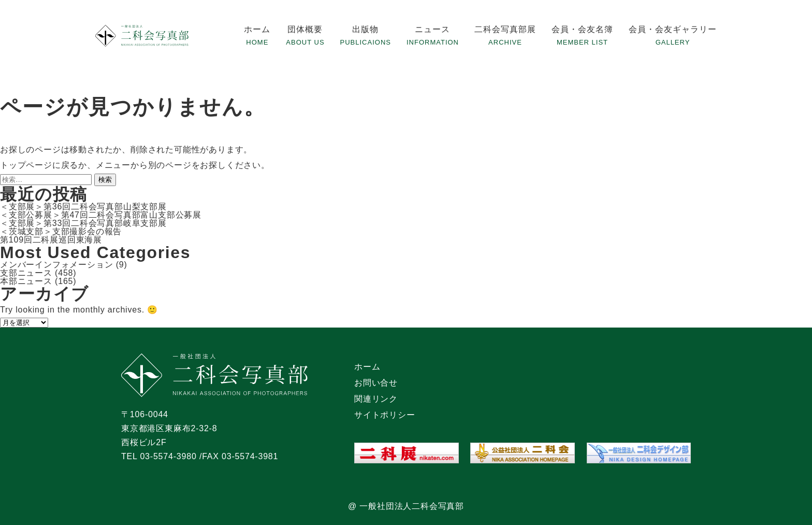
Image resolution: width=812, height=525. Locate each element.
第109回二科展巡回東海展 (51, 240)
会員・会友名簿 (582, 30)
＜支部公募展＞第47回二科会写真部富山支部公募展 (101, 215)
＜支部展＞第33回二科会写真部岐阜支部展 (83, 223)
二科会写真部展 (505, 30)
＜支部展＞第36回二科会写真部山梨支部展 (83, 207)
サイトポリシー (385, 415)
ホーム (257, 30)
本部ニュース (26, 281)
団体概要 (305, 30)
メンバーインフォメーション (56, 265)
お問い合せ (376, 383)
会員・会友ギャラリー (673, 30)
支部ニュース (26, 273)
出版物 (365, 30)
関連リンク (376, 399)
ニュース (432, 30)
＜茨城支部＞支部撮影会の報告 (61, 231)
